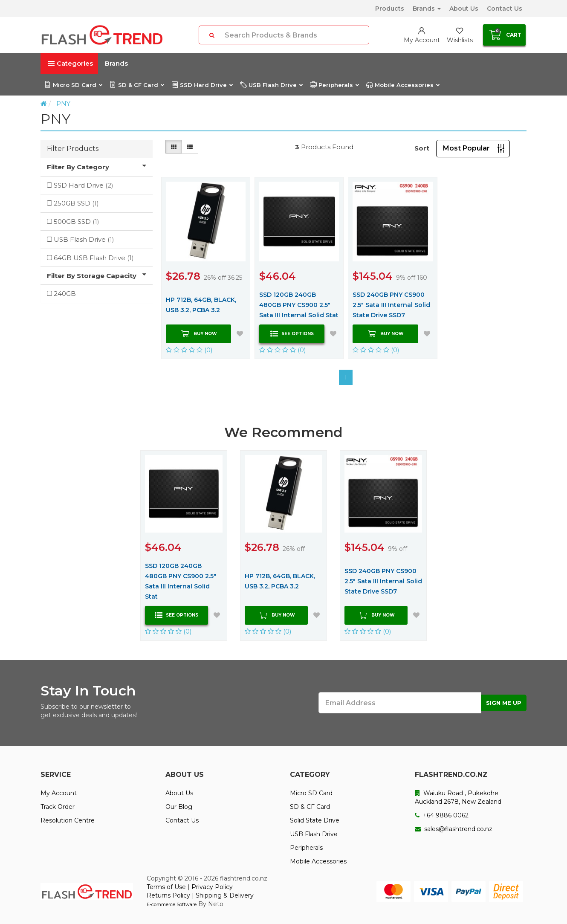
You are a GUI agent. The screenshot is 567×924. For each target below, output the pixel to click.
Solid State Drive (315, 820)
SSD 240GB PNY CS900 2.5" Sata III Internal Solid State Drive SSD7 (391, 305)
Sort (422, 148)
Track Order (58, 807)
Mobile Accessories (403, 85)
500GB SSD (77, 222)
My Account (59, 793)
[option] (184, 545)
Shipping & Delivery (225, 895)
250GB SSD (76, 203)
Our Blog (179, 807)
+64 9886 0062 (442, 815)
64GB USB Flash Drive (94, 258)
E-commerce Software (172, 904)
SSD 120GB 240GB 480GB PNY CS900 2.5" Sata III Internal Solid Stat (299, 305)
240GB (65, 294)
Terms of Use (166, 887)
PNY (63, 103)
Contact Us (505, 9)
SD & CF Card (137, 85)
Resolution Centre (68, 820)
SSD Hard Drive (202, 85)
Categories (70, 63)
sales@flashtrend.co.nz (454, 829)
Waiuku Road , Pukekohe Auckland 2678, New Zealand (458, 797)
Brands (427, 9)
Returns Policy (168, 895)
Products (390, 9)
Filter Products (73, 149)
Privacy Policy (212, 887)
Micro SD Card (73, 85)
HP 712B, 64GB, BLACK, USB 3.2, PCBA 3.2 (201, 305)
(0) (189, 350)
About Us (464, 9)
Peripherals (334, 85)
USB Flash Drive (271, 85)
